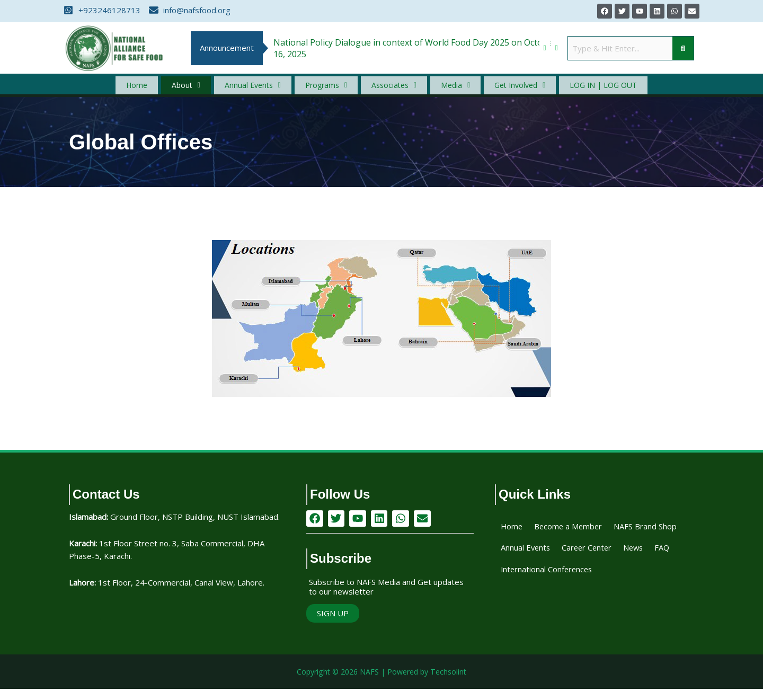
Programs (330, 88)
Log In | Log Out (576, 88)
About (202, 88)
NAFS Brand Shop (536, 555)
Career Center (529, 578)
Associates (391, 88)
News (580, 578)
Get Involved (500, 88)
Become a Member (574, 533)
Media (444, 88)
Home (162, 88)
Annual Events (262, 88)
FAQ (610, 578)
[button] (202, 88)
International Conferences (553, 600)
